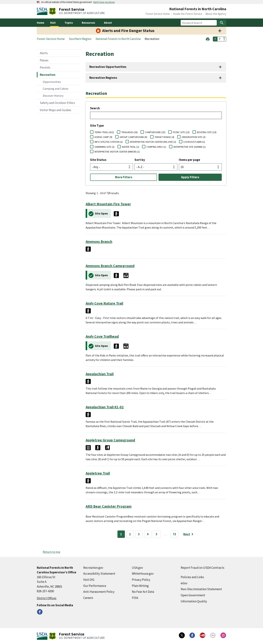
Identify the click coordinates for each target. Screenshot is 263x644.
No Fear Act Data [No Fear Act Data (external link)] (143, 592)
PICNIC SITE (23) (181, 132)
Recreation (48, 75)
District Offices (47, 598)
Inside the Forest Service (188, 14)
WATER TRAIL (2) (130, 147)
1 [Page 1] (121, 534)
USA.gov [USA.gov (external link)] (137, 568)
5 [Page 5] (157, 534)
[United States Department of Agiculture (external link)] (43, 11)
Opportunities (52, 82)
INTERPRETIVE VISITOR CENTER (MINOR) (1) (117, 152)
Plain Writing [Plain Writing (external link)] (140, 586)
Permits (45, 67)
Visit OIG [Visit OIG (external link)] (89, 580)
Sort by (140, 160)
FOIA (135, 598)
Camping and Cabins (56, 89)
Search (95, 108)
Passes (44, 60)
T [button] (215, 39)
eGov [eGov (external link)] (184, 583)
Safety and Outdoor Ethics (57, 103)
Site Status (98, 160)
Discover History (53, 96)
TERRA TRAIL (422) (104, 132)
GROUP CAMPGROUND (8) (133, 137)
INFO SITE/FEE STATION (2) (109, 142)
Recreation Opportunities (108, 67)
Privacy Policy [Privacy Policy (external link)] (141, 580)
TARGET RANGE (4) (164, 137)
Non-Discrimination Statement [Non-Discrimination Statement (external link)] (201, 589)
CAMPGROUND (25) (155, 132)
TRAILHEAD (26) (129, 132)
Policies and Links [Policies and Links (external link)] (192, 577)
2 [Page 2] (130, 534)
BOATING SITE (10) (207, 132)
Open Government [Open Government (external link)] (193, 595)
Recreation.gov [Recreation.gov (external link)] (93, 568)
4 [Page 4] (148, 534)
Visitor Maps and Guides (55, 110)
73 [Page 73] (174, 534)
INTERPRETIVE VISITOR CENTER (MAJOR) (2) (153, 142)
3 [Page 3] (139, 534)
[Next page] (189, 534)
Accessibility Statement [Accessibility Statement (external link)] (99, 574)
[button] (208, 39)
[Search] (222, 23)
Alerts (44, 53)
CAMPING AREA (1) (156, 147)
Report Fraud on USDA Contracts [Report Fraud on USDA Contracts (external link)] (203, 568)
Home (41, 23)
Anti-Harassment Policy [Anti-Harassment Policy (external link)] (99, 592)
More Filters (124, 177)
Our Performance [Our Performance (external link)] (95, 586)
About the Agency (216, 14)
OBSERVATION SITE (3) (194, 137)
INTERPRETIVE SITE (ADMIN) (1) (190, 147)
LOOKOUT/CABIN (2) (194, 142)
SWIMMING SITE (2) (104, 147)
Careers (88, 598)
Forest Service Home (158, 14)
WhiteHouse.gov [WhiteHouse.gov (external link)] (143, 574)
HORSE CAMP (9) (103, 137)
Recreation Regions (103, 78)
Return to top (52, 552)
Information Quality (194, 601)
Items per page (189, 160)
